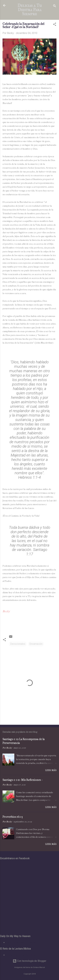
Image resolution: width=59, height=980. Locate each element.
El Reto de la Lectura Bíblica (22, 955)
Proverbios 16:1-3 (13, 817)
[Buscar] (55, 6)
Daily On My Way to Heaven (21, 943)
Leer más (51, 770)
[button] (55, 25)
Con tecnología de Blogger (29, 961)
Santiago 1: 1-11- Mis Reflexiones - (22, 780)
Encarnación (36, 644)
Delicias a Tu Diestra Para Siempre (30, 10)
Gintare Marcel (39, 967)
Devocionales (18, 644)
